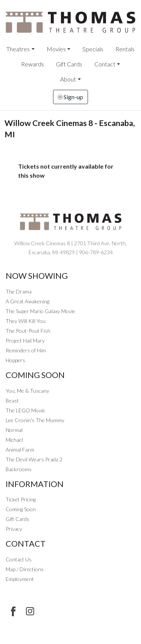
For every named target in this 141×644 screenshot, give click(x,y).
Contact (105, 64)
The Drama (19, 291)
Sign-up (70, 97)
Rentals (125, 49)
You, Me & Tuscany (27, 391)
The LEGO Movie (25, 410)
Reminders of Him (26, 350)
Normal (14, 430)
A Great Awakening (27, 301)
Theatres (18, 49)
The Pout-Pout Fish (28, 331)
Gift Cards (69, 64)
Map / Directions (25, 569)
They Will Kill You (26, 321)
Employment (20, 579)
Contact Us (19, 559)
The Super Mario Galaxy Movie (40, 311)
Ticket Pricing (21, 499)
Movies (56, 49)
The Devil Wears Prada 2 (34, 459)
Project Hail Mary (25, 340)
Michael (14, 440)
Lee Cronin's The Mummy (35, 420)
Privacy (14, 529)
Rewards (33, 64)
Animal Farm (20, 450)
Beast (12, 400)
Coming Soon (21, 509)
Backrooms (19, 469)
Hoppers (15, 360)
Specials (93, 49)
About (68, 79)
